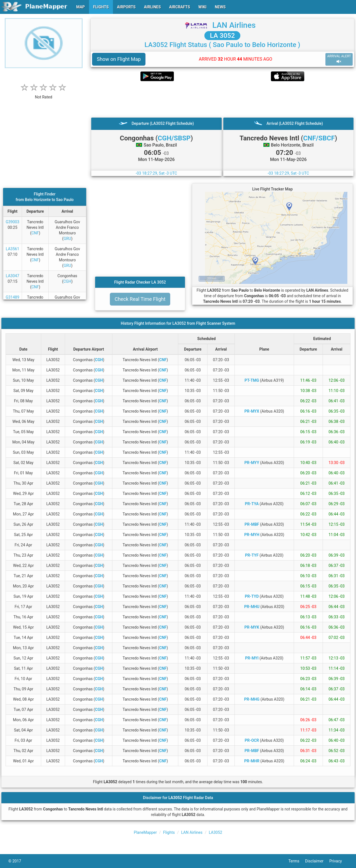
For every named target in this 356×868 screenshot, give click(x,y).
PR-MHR (252, 761)
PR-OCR (252, 740)
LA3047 (13, 276)
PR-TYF (252, 555)
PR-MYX (252, 411)
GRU (67, 239)
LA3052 (216, 832)
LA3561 (13, 249)
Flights (169, 832)
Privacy (338, 861)
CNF (35, 233)
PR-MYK (252, 627)
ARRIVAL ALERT (339, 59)
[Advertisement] (222, 99)
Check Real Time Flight (140, 299)
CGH (67, 281)
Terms (297, 861)
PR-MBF (252, 524)
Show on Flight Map (119, 59)
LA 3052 (222, 36)
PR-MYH (252, 535)
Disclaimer (317, 861)
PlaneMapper (145, 832)
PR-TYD (252, 596)
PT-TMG (252, 380)
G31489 (12, 297)
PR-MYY (252, 463)
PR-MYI (252, 658)
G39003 (12, 222)
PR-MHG (252, 699)
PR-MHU (252, 607)
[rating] (44, 94)
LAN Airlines (234, 25)
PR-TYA (252, 504)
